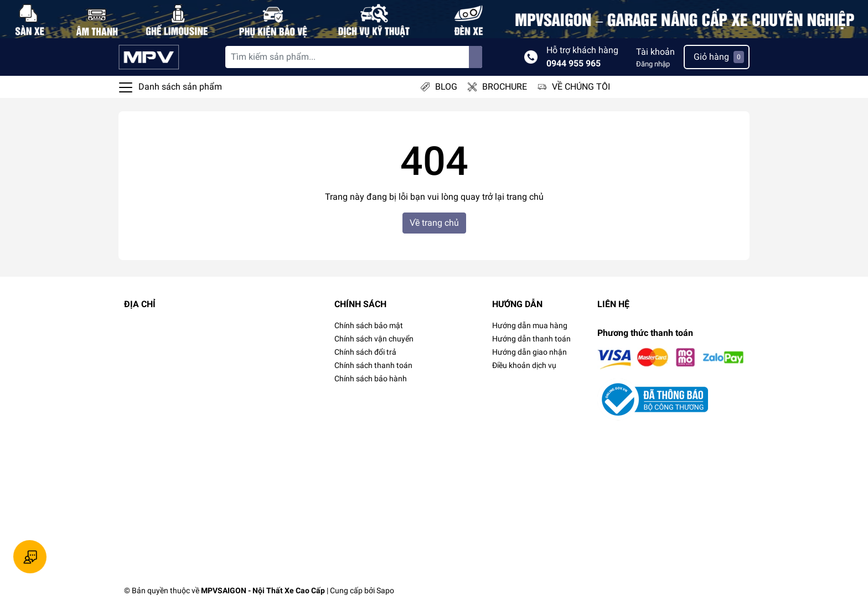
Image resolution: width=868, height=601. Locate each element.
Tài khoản (655, 52)
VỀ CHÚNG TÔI (581, 87)
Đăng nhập (653, 64)
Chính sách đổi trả (365, 352)
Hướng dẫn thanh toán (531, 339)
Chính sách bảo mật (369, 325)
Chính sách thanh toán (373, 365)
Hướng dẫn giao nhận (529, 352)
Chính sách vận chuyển (374, 339)
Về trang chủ (434, 223)
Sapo (385, 590)
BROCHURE (505, 87)
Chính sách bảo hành (371, 379)
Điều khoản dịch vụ (524, 365)
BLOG (446, 87)
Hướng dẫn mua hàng (530, 325)
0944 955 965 (573, 63)
